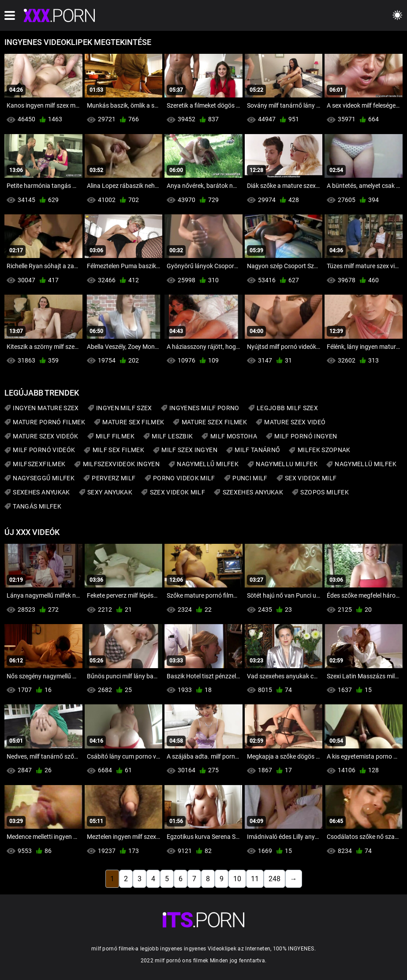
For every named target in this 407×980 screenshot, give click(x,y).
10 (237, 879)
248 (274, 879)
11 (255, 879)
